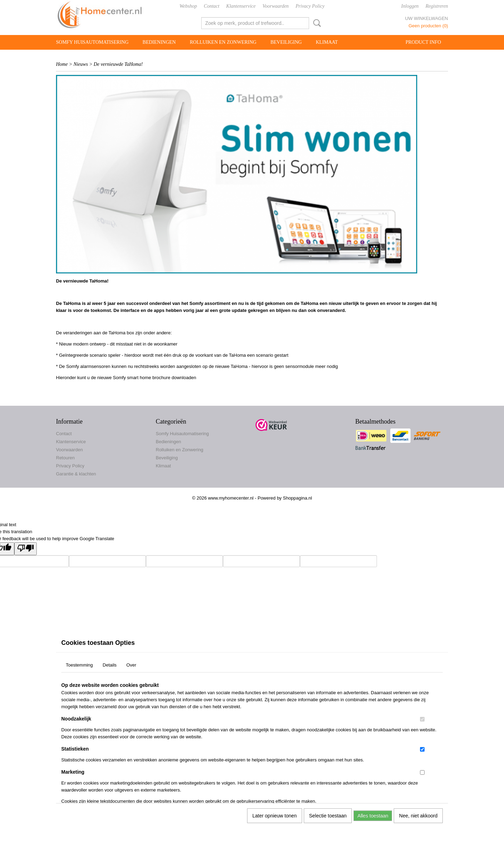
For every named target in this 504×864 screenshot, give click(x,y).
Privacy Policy (310, 6)
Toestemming (79, 665)
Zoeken (316, 23)
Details (110, 665)
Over (131, 665)
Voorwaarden (276, 6)
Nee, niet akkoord (418, 816)
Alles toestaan (373, 816)
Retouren (65, 458)
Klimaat (327, 42)
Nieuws (81, 64)
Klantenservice (241, 6)
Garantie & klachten (76, 474)
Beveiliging (286, 42)
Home (62, 64)
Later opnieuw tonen (275, 816)
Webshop (188, 6)
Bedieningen (159, 42)
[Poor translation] (26, 549)
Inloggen (410, 6)
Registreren (437, 6)
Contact (211, 6)
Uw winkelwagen (426, 18)
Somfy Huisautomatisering (92, 42)
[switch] (422, 719)
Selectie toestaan (328, 816)
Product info (423, 42)
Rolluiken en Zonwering (223, 42)
